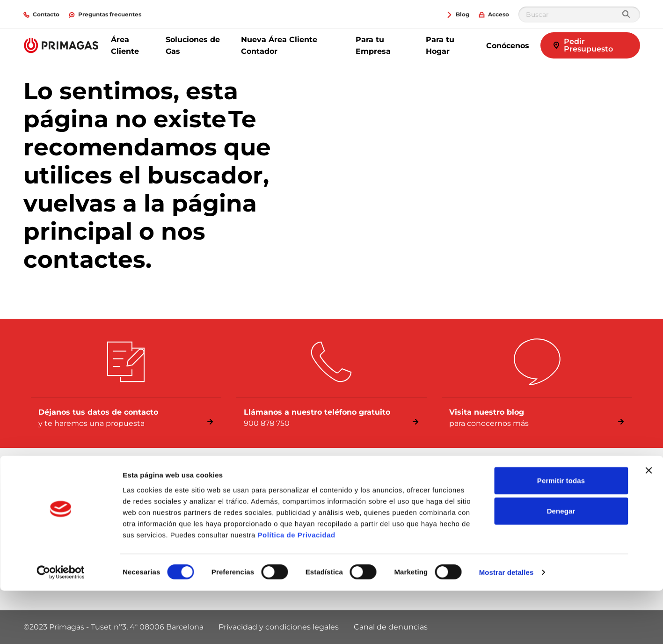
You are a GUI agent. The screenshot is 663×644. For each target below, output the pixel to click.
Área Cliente (125, 45)
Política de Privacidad (297, 588)
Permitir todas (561, 533)
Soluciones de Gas (193, 45)
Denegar (561, 564)
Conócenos (508, 46)
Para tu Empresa (373, 45)
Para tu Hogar (440, 45)
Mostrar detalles (506, 626)
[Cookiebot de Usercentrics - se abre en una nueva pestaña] (61, 626)
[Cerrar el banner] (648, 523)
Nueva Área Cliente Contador (279, 45)
